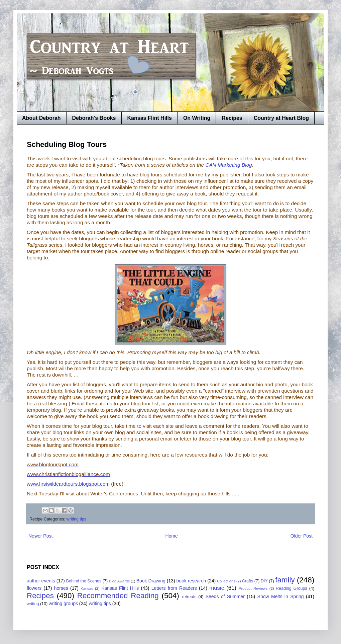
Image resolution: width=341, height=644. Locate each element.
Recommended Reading (118, 596)
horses (61, 588)
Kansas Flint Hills (150, 118)
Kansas (87, 588)
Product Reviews (253, 588)
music (217, 588)
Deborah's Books (94, 118)
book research (191, 581)
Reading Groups (292, 588)
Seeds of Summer (225, 596)
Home (171, 536)
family (285, 580)
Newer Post (40, 536)
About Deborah (41, 118)
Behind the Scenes (84, 581)
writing (33, 604)
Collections (226, 581)
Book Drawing (151, 581)
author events (41, 581)
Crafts (248, 581)
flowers (34, 588)
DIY (264, 581)
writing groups (63, 603)
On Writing (197, 118)
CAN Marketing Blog (229, 165)
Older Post (302, 536)
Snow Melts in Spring (281, 596)
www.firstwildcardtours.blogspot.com (68, 484)
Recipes (232, 118)
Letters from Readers (174, 588)
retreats (189, 597)
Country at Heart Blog (281, 118)
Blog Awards (119, 581)
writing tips (77, 519)
